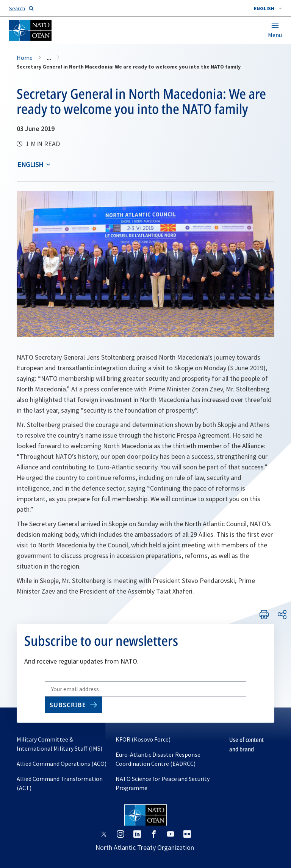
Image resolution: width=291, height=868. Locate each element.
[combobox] (268, 8)
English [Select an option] (30, 164)
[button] (268, 8)
